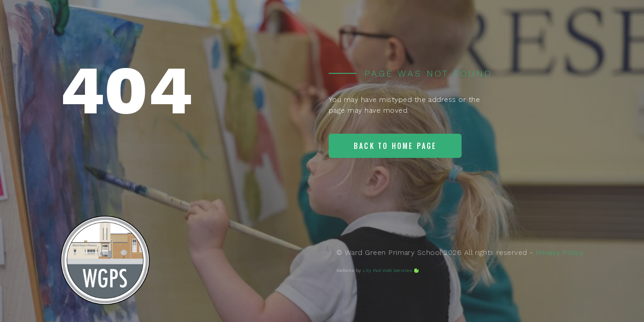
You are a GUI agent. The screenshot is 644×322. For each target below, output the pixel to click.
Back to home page (395, 146)
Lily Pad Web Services (387, 270)
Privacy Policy (559, 252)
